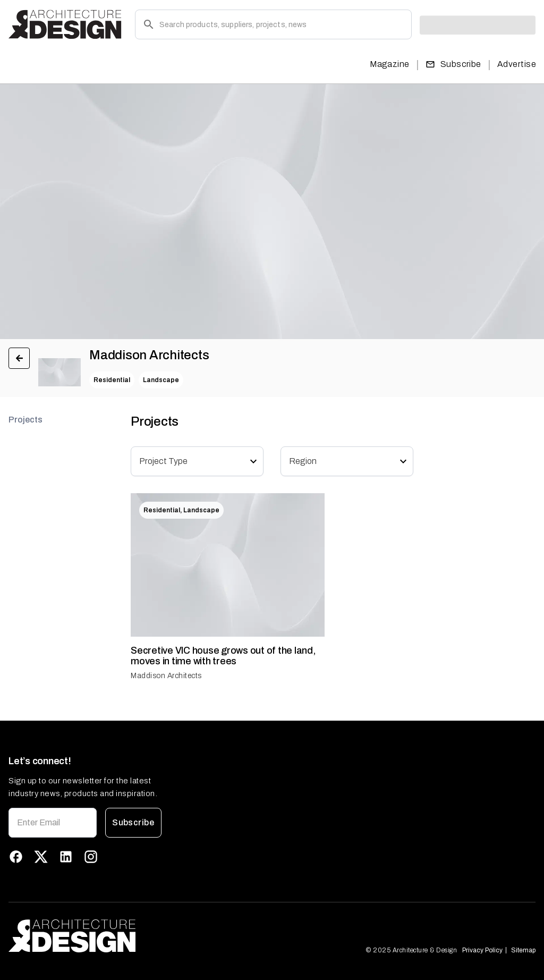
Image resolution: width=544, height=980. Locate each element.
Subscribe (453, 64)
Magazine (390, 64)
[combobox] (191, 461)
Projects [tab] (25, 420)
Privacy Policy (482, 950)
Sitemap (523, 950)
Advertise (517, 64)
